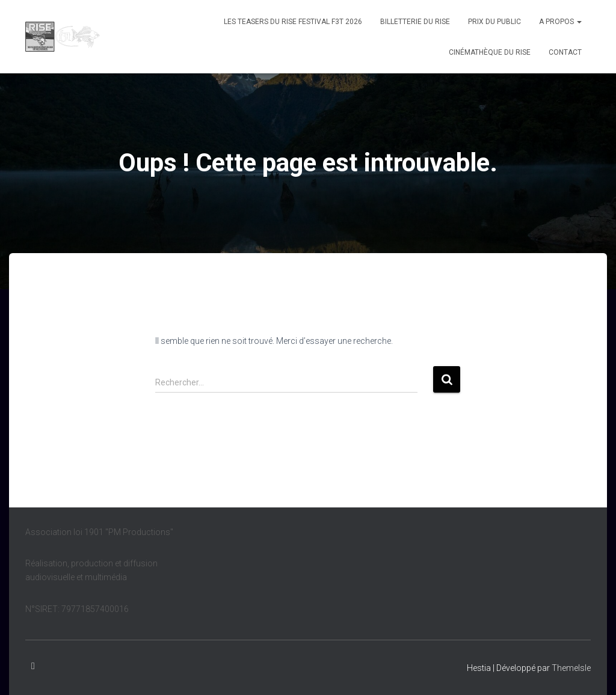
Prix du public (494, 22)
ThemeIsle (571, 668)
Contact (565, 52)
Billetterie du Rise (415, 22)
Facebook (33, 666)
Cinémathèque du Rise (490, 52)
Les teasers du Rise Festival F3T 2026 (293, 22)
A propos (560, 22)
